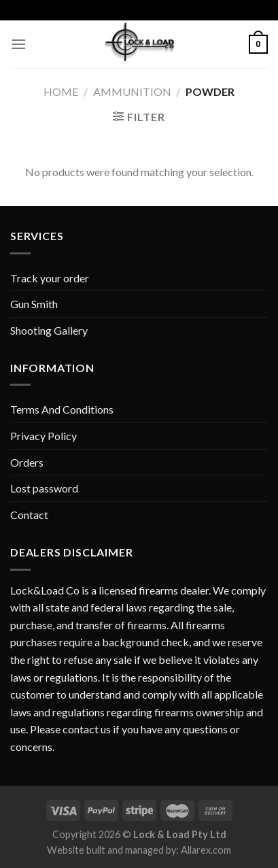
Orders (27, 462)
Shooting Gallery (49, 330)
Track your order (50, 278)
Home (61, 91)
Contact (29, 515)
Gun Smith (34, 304)
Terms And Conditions (62, 409)
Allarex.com (206, 850)
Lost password (44, 488)
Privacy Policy (44, 436)
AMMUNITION (132, 91)
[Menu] (18, 44)
